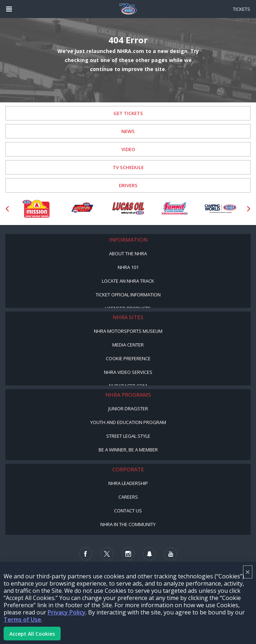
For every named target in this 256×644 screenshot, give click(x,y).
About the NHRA (128, 253)
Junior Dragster (128, 409)
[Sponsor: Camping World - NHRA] (221, 209)
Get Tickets (128, 113)
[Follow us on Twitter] (107, 554)
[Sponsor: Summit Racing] (174, 209)
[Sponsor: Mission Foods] (36, 209)
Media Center (128, 345)
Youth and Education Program (128, 422)
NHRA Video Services (128, 372)
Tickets (242, 9)
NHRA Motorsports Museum (128, 331)
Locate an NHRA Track (128, 281)
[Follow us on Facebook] (86, 554)
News (128, 131)
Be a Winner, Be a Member (128, 450)
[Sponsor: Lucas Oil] (128, 209)
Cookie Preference (128, 358)
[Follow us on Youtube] (171, 554)
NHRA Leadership (128, 483)
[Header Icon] (9, 9)
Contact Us (128, 511)
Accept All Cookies (32, 634)
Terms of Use (22, 619)
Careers (128, 497)
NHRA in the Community (128, 524)
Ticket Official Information (128, 295)
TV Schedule (128, 167)
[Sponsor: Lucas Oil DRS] (82, 209)
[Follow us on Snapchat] (149, 554)
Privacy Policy (67, 612)
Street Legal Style (128, 436)
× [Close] (248, 572)
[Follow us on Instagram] (128, 554)
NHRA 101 (128, 267)
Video (128, 149)
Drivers (128, 185)
